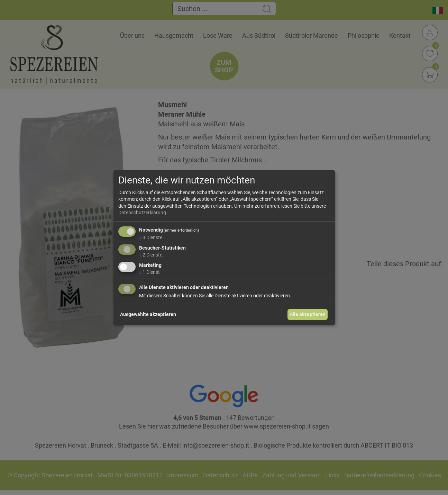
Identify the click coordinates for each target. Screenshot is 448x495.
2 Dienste (151, 255)
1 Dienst (149, 272)
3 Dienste (151, 237)
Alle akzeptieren (308, 314)
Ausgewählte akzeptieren (148, 314)
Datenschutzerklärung (142, 213)
